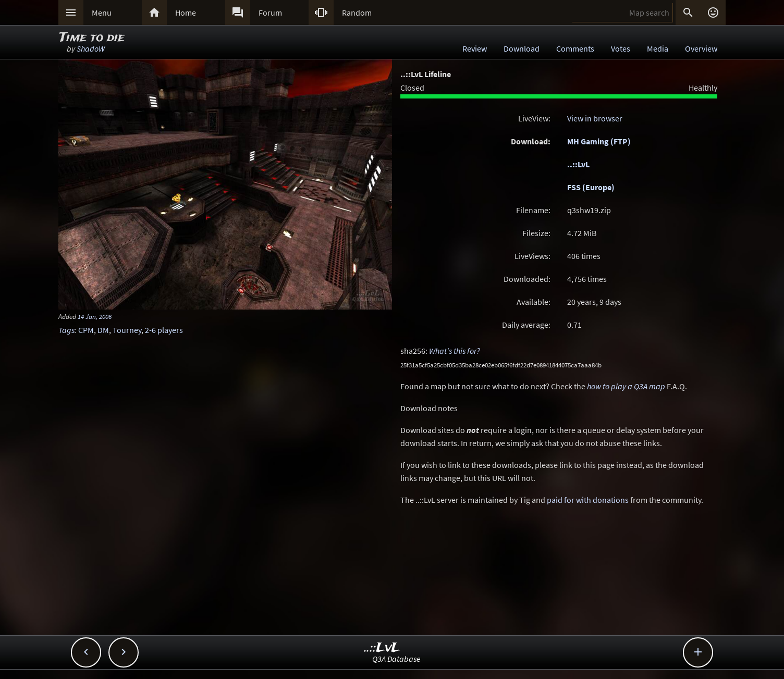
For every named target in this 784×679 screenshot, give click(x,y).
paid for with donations (588, 500)
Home (186, 13)
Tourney (127, 330)
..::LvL (578, 164)
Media (658, 48)
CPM (86, 330)
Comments (575, 48)
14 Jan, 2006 (95, 316)
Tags (66, 330)
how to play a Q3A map (626, 386)
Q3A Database (396, 659)
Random (357, 13)
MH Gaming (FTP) (599, 141)
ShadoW (91, 48)
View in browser (595, 118)
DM (103, 330)
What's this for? (455, 351)
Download (522, 48)
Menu (102, 13)
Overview (701, 48)
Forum (270, 13)
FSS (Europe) (591, 187)
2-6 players (164, 330)
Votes (621, 48)
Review (475, 48)
